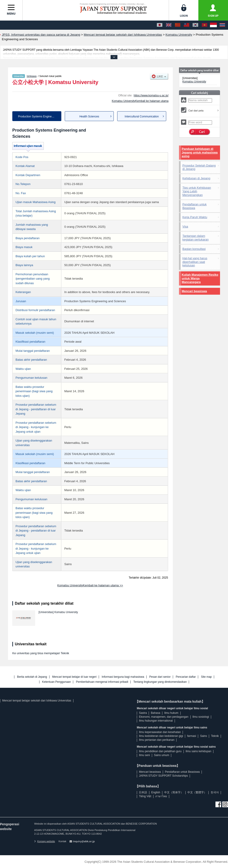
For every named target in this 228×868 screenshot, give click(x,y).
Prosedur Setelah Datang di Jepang (199, 167)
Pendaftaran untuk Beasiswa (194, 206)
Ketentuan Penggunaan (57, 682)
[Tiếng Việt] (205, 25)
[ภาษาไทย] (222, 25)
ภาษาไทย (161, 796)
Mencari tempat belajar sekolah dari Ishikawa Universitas (37, 701)
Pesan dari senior (160, 677)
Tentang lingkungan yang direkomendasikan (160, 682)
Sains (204, 736)
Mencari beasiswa (194, 291)
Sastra (143, 713)
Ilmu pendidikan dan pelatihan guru (160, 751)
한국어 (215, 792)
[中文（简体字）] (178, 25)
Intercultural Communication (142, 116)
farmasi (192, 736)
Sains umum (162, 755)
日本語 (143, 792)
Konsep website (45, 841)
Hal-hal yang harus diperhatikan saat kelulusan (195, 262)
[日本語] (160, 25)
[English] (169, 25)
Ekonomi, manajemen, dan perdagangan (164, 717)
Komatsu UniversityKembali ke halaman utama (140, 101)
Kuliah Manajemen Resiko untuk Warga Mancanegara (200, 278)
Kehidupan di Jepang (196, 178)
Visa (185, 226)
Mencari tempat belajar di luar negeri (74, 677)
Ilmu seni (144, 755)
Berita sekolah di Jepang (32, 677)
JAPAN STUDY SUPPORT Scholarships (163, 776)
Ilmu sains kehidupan (198, 751)
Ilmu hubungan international (156, 721)
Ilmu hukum (171, 713)
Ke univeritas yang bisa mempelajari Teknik (41, 653)
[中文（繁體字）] (187, 25)
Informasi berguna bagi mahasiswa (123, 677)
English (156, 792)
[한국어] (195, 25)
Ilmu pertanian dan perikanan (157, 740)
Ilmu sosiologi (201, 717)
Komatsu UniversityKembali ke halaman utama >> (90, 585)
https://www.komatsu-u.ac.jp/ (151, 95)
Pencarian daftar (186, 677)
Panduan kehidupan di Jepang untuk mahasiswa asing (200, 152)
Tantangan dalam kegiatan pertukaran (196, 238)
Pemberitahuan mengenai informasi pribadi (102, 682)
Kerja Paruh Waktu (195, 217)
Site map (206, 677)
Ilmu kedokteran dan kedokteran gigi (161, 736)
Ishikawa (32, 76)
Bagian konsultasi (194, 249)
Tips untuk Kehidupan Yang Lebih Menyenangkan (197, 191)
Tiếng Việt (145, 796)
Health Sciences (89, 116)
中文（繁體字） (197, 792)
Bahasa (156, 713)
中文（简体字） (174, 792)
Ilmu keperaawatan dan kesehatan (160, 732)
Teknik (215, 736)
